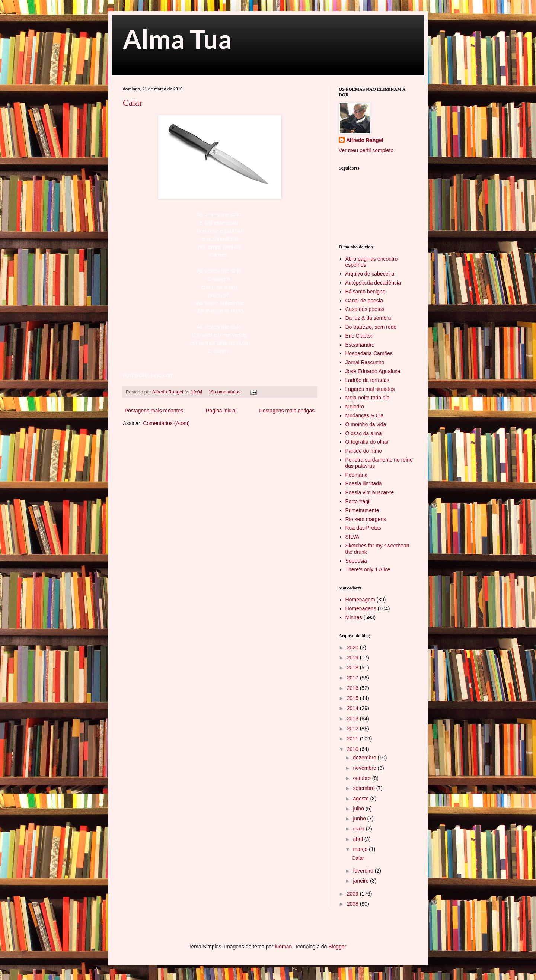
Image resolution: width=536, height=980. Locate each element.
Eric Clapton (360, 336)
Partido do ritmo (364, 451)
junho (360, 819)
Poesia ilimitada (364, 483)
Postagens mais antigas (287, 411)
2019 (353, 658)
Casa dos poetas (365, 309)
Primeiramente (362, 510)
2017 (353, 678)
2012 (353, 729)
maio (359, 829)
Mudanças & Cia (365, 415)
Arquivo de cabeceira (370, 274)
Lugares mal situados (370, 389)
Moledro (355, 407)
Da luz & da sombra (368, 318)
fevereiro (364, 871)
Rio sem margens (366, 519)
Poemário (357, 475)
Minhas (354, 617)
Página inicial (221, 411)
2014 (353, 708)
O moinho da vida (366, 424)
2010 (353, 749)
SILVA (352, 537)
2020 (353, 648)
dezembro (365, 758)
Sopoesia (356, 561)
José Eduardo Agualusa (373, 371)
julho (359, 809)
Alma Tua (177, 39)
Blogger (337, 947)
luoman (283, 947)
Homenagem (360, 600)
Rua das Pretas (363, 528)
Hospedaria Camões (369, 353)
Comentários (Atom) (166, 423)
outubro (362, 778)
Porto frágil (358, 501)
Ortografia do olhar (367, 442)
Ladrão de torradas (367, 380)
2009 (353, 894)
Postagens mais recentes (154, 411)
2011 (353, 739)
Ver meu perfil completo (366, 150)
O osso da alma (364, 433)
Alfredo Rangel (365, 140)
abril (358, 839)
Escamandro (360, 345)
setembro (364, 788)
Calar (133, 103)
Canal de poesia (364, 301)
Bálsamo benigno (366, 292)
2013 (353, 719)
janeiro (361, 881)
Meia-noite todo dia (368, 398)
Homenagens (361, 608)
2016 (353, 688)
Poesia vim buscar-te (370, 492)
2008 (353, 904)
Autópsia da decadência (373, 283)
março (361, 849)
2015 (353, 698)
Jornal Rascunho (365, 362)
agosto (361, 799)
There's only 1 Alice (368, 569)
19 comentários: (226, 392)
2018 (353, 668)
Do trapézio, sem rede (371, 327)
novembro (365, 768)
